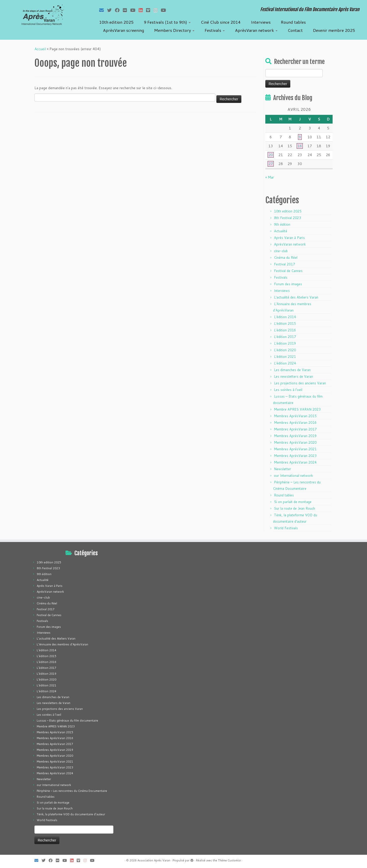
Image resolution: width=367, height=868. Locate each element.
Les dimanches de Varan (292, 370)
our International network (293, 476)
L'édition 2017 (285, 337)
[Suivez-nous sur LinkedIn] (142, 10)
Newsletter (283, 469)
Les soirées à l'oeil (288, 390)
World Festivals (286, 528)
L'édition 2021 (285, 357)
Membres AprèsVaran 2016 (295, 423)
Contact (295, 30)
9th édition (282, 224)
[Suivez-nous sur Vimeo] (150, 10)
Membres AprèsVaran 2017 (295, 429)
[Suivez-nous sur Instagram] (157, 10)
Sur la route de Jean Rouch (294, 508)
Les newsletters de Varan (293, 376)
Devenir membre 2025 (334, 30)
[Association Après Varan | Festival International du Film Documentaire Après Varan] (42, 17)
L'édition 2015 (285, 323)
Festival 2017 (284, 264)
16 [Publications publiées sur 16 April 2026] (300, 146)
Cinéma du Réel (286, 257)
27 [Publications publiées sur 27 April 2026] (271, 164)
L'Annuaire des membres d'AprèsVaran (62, 644)
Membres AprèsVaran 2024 (295, 462)
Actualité (281, 231)
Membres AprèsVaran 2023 (295, 456)
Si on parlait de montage (293, 502)
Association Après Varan (154, 860)
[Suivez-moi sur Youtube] (134, 10)
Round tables (293, 22)
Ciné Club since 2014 (221, 22)
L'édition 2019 (285, 343)
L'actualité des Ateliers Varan (296, 297)
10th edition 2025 (116, 22)
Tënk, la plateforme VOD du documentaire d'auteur (71, 814)
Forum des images (288, 284)
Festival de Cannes (288, 271)
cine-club (281, 251)
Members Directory (174, 30)
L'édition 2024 (285, 363)
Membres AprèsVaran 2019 (295, 436)
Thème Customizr (230, 860)
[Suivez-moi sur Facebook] (119, 10)
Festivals (215, 30)
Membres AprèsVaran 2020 (295, 442)
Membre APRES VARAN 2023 (297, 409)
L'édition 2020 (285, 350)
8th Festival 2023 (287, 218)
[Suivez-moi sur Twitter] (111, 10)
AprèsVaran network (256, 30)
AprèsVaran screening (123, 30)
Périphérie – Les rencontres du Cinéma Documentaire (72, 791)
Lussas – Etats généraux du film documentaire (67, 721)
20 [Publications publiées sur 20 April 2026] (271, 155)
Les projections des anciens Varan (300, 383)
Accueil (40, 49)
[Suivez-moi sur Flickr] (127, 10)
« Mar (270, 177)
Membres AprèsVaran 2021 (295, 449)
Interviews (261, 22)
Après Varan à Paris (289, 238)
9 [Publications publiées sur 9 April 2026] (300, 137)
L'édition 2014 (285, 317)
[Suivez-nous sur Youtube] (165, 10)
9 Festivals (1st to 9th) (167, 22)
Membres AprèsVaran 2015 (295, 416)
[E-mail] (103, 10)
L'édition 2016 (285, 330)
